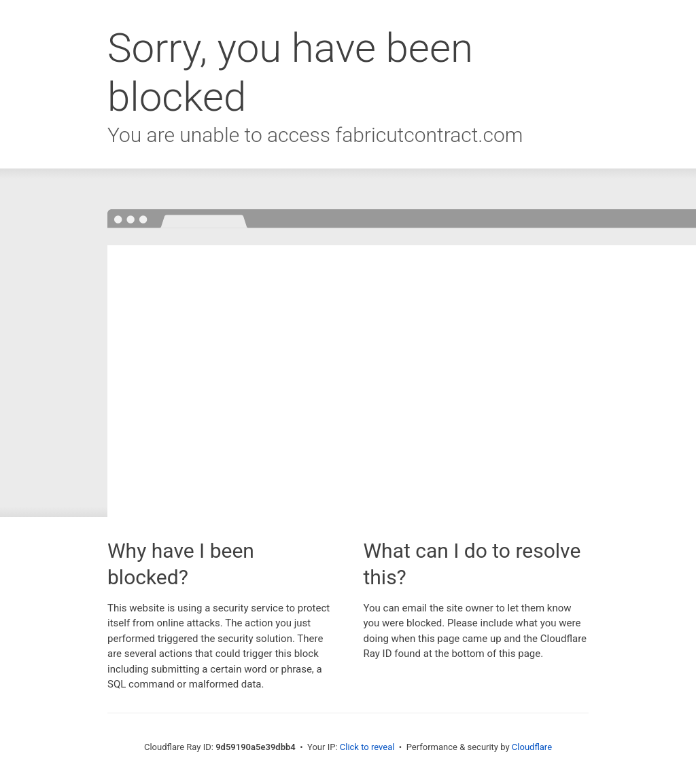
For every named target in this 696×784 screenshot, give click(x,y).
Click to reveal (367, 747)
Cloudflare (532, 747)
